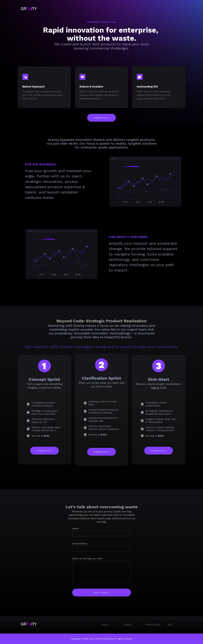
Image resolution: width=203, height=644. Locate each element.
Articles (128, 625)
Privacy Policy (153, 625)
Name (75, 528)
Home (105, 625)
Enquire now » (101, 118)
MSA (170, 625)
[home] (29, 9)
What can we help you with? (88, 559)
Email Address (80, 544)
